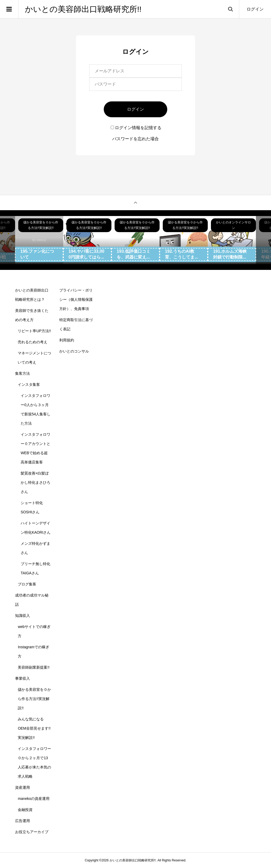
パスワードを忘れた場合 (135, 139)
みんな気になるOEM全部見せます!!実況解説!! (34, 728)
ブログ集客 (27, 584)
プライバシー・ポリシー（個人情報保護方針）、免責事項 (76, 299)
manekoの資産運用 (34, 799)
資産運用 (22, 787)
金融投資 (25, 810)
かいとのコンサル (74, 351)
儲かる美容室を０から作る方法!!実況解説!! (34, 699)
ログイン (255, 9)
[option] (39, 240)
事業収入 (22, 678)
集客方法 (22, 373)
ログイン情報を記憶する (136, 128)
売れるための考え (33, 342)
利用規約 (67, 340)
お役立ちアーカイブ (32, 832)
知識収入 (22, 616)
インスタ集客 (29, 384)
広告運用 (22, 821)
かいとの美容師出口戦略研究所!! (83, 9)
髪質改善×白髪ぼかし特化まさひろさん (35, 482)
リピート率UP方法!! (34, 331)
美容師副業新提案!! (34, 667)
